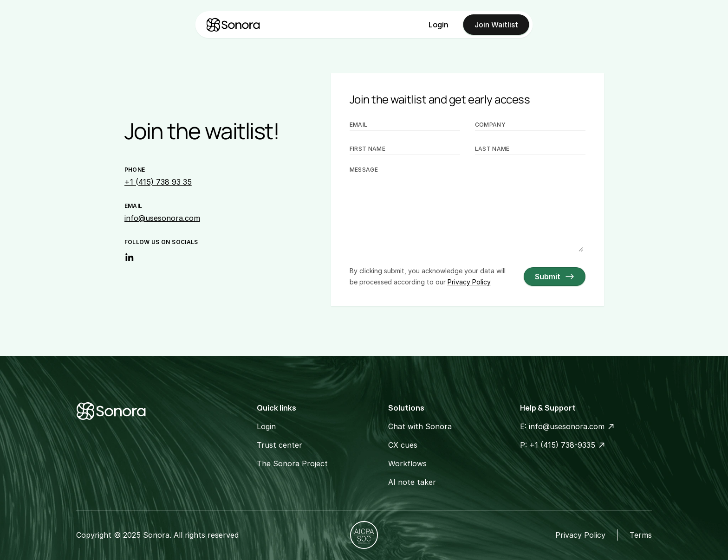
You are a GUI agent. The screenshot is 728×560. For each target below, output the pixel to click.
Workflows (407, 463)
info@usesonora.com (162, 218)
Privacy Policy (580, 535)
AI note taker (412, 482)
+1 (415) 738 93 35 (158, 182)
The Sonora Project (292, 463)
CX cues (403, 445)
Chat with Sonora (420, 426)
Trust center (279, 445)
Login (439, 25)
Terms (641, 535)
